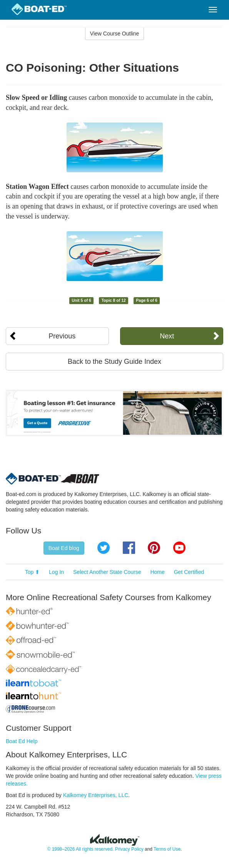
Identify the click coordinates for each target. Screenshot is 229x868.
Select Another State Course (107, 572)
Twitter (104, 548)
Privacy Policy (129, 849)
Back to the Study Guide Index (114, 362)
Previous (62, 336)
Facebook (129, 548)
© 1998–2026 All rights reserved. (81, 849)
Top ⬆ (32, 572)
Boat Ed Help (22, 741)
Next (167, 336)
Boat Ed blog (64, 548)
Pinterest (154, 548)
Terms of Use (167, 849)
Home (157, 572)
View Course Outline (114, 34)
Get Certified (189, 572)
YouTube (179, 548)
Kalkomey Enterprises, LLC (96, 795)
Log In (56, 572)
